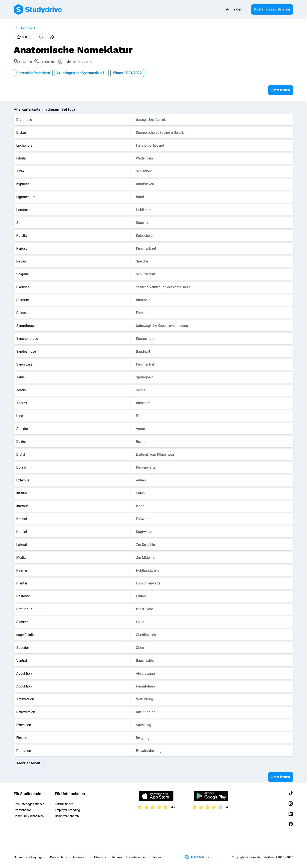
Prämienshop (23, 810)
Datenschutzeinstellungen (129, 857)
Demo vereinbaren (67, 816)
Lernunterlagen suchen (29, 804)
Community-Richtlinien (29, 816)
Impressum (81, 857)
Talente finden (64, 804)
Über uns (100, 857)
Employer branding (67, 810)
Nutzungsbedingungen (29, 857)
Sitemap (158, 857)
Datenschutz (59, 857)
